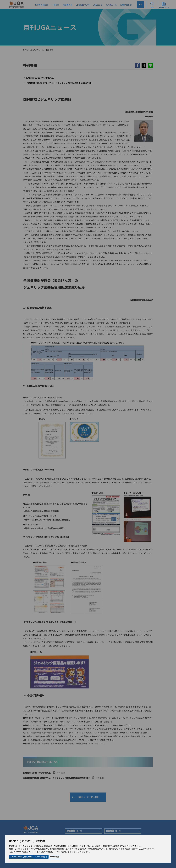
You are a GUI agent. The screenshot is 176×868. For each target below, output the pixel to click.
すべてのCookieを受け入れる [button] (21, 857)
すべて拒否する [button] (41, 857)
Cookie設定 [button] (55, 857)
